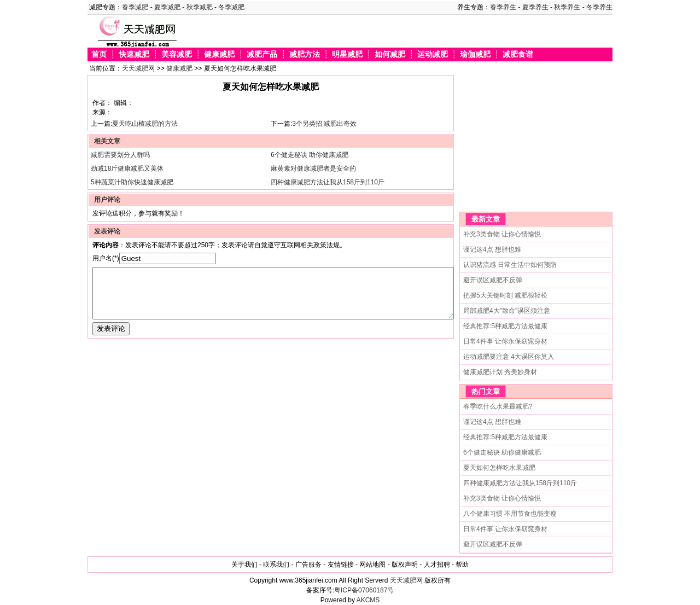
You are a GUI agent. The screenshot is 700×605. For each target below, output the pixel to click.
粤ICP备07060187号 (364, 590)
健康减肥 (219, 54)
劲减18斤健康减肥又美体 (127, 168)
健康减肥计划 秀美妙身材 (500, 372)
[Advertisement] (528, 143)
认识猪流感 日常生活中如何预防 (510, 265)
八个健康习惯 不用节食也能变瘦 (510, 514)
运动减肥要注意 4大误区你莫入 (509, 357)
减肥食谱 (518, 54)
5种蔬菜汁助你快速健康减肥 (132, 182)
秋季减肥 (200, 7)
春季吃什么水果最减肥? (498, 406)
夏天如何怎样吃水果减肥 (499, 468)
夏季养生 (535, 7)
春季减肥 (135, 7)
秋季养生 (567, 7)
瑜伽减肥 (475, 54)
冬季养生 (599, 7)
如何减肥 (390, 54)
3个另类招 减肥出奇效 (324, 124)
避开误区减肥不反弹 (493, 280)
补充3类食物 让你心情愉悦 (502, 234)
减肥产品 (262, 54)
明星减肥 (347, 54)
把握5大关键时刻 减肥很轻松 (505, 295)
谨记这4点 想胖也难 (492, 249)
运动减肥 (433, 54)
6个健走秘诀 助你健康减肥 (310, 155)
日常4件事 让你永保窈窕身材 (505, 341)
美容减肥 (177, 54)
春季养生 (503, 7)
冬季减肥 (231, 7)
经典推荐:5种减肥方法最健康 (505, 326)
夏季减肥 (167, 7)
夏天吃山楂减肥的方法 (145, 124)
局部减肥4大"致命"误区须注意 (507, 311)
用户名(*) (106, 258)
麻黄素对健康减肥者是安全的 (313, 168)
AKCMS (368, 600)
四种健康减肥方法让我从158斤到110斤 (328, 182)
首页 (99, 54)
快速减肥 (134, 54)
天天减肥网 (138, 68)
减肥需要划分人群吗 (120, 155)
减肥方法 (305, 54)
